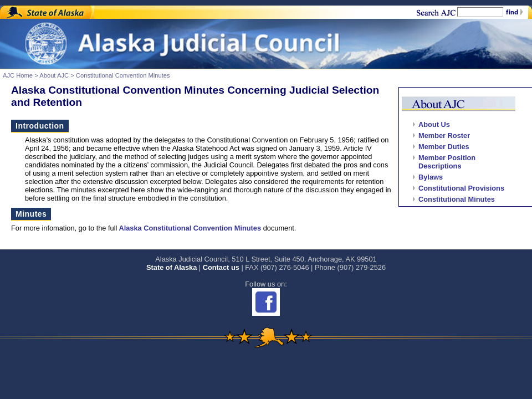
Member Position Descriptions (447, 162)
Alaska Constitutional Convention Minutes (189, 228)
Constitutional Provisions (461, 188)
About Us (434, 124)
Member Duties (444, 147)
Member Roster (444, 135)
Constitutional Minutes (457, 199)
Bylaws (431, 177)
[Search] (480, 12)
